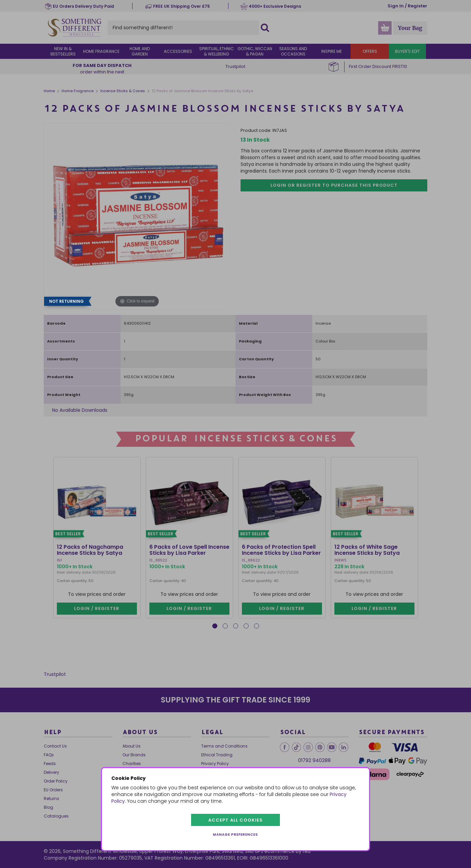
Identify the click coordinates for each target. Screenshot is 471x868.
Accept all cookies (235, 820)
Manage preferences (235, 835)
